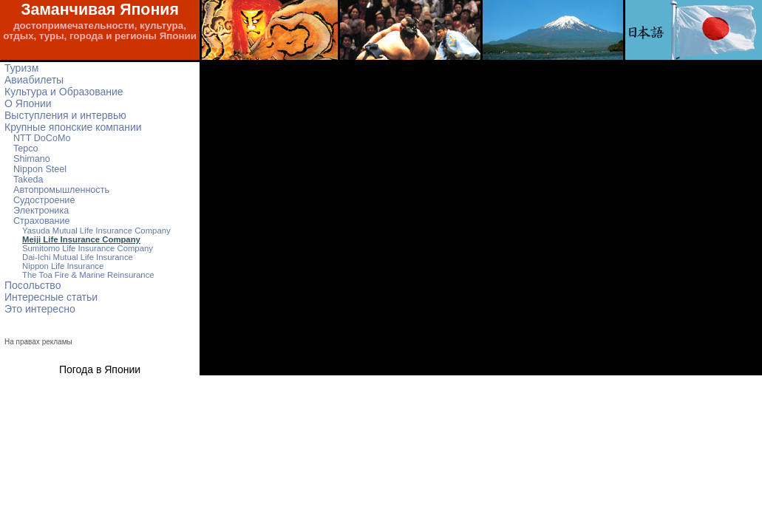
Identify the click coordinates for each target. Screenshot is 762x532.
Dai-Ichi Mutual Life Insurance (78, 257)
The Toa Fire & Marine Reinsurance (88, 275)
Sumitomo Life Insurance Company (88, 248)
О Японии (28, 103)
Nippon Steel (40, 169)
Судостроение (44, 200)
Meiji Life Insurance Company (81, 239)
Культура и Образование (64, 92)
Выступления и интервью (65, 115)
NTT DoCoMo (42, 138)
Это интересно (40, 309)
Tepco (26, 149)
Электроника (41, 211)
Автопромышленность (61, 190)
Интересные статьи (51, 297)
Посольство (33, 285)
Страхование (42, 221)
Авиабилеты (34, 80)
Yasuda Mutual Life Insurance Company (96, 231)
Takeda (28, 180)
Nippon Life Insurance (63, 266)
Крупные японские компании (73, 127)
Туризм (21, 68)
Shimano (32, 159)
